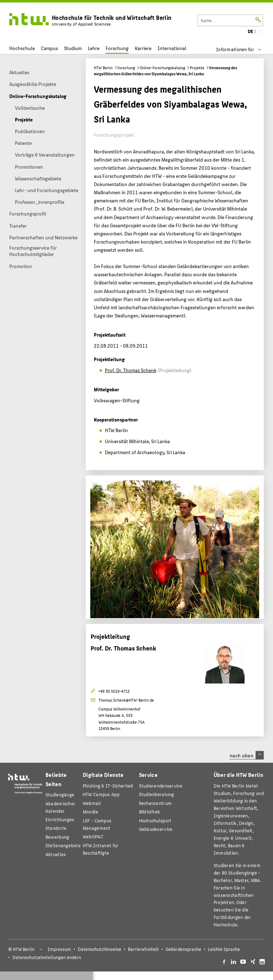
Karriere (143, 48)
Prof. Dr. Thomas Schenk (131, 370)
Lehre (94, 48)
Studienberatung (157, 794)
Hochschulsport (155, 820)
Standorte (56, 828)
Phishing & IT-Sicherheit (108, 786)
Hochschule (22, 48)
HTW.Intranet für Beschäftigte (101, 849)
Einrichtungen (60, 819)
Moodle (91, 812)
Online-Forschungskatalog (162, 68)
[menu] (243, 49)
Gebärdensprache (183, 949)
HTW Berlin (103, 68)
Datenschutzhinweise (100, 949)
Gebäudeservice (156, 829)
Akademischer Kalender (60, 807)
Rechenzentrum (156, 803)
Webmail (92, 803)
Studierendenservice (161, 786)
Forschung (117, 48)
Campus (49, 48)
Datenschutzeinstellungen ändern (47, 957)
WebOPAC (93, 836)
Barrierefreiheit (143, 949)
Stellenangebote (63, 845)
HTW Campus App (101, 794)
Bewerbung (57, 837)
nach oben (247, 755)
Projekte (197, 68)
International (172, 48)
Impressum (59, 949)
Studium (73, 48)
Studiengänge (60, 794)
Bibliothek (150, 812)
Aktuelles (56, 854)
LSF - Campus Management (97, 824)
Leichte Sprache (224, 949)
